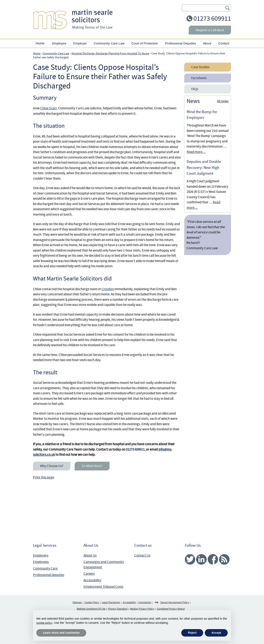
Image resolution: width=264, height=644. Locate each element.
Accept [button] (216, 633)
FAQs (195, 89)
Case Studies (200, 67)
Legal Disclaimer (111, 602)
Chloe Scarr (48, 108)
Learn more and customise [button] (61, 633)
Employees (41, 562)
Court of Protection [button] (145, 43)
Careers (89, 574)
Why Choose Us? (52, 466)
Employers (41, 555)
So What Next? (92, 466)
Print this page (44, 477)
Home (40, 43)
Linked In (201, 559)
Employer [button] (80, 43)
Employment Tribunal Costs (103, 587)
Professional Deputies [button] (180, 43)
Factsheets (199, 78)
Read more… (196, 152)
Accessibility (92, 580)
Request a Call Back (210, 30)
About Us (90, 555)
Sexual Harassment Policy (175, 602)
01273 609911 (212, 18)
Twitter (190, 559)
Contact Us (142, 555)
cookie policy (44, 623)
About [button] (207, 43)
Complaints (145, 602)
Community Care (45, 568)
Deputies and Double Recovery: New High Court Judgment (204, 168)
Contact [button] (224, 43)
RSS (224, 559)
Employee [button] (59, 43)
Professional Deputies (49, 575)
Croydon (108, 289)
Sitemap (77, 602)
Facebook (213, 559)
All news (223, 101)
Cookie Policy (92, 602)
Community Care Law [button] (109, 43)
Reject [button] (192, 633)
